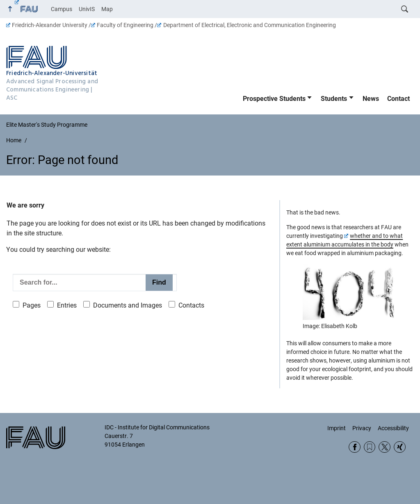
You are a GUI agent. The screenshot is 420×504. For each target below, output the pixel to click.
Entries (67, 305)
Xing (400, 447)
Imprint (337, 428)
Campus (62, 9)
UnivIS (87, 9)
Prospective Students (274, 99)
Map (107, 9)
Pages (32, 305)
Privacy (362, 428)
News (371, 99)
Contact (398, 99)
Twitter (385, 447)
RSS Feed (370, 447)
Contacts (191, 305)
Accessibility (393, 428)
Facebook (355, 447)
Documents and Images (128, 305)
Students (334, 99)
